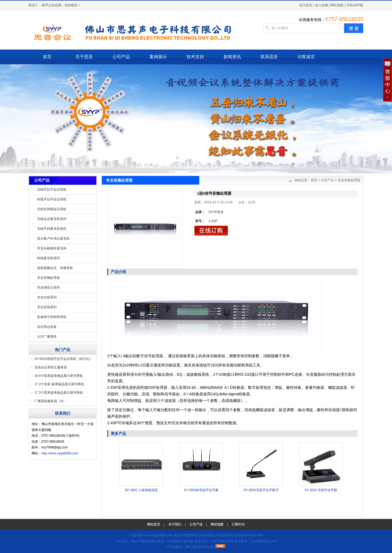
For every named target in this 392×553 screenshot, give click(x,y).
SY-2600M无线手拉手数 (201, 490)
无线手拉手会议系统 (52, 190)
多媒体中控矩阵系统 (52, 317)
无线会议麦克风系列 (52, 219)
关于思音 (84, 57)
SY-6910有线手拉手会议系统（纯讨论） (63, 359)
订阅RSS (238, 524)
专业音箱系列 (47, 307)
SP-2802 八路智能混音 (141, 490)
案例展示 (158, 57)
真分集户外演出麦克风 (53, 239)
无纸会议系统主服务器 (51, 367)
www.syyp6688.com (158, 535)
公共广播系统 (47, 337)
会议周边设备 (47, 327)
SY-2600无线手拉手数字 (261, 490)
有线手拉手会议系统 (52, 199)
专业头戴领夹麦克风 (52, 248)
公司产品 (121, 57)
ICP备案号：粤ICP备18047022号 (191, 547)
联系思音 (269, 57)
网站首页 (154, 524)
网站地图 (337, 5)
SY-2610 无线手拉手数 (321, 490)
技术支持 (195, 57)
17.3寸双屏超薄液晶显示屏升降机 (59, 393)
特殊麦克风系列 (48, 258)
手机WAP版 (355, 5)
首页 (47, 57)
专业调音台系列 (48, 288)
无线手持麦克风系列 (52, 229)
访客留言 (306, 57)
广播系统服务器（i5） (50, 401)
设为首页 (306, 5)
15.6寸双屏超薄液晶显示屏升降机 (59, 376)
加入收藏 (321, 5)
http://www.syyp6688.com (60, 453)
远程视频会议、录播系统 (55, 268)
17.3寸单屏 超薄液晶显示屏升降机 (59, 384)
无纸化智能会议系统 (52, 209)
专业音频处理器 (48, 278)
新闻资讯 (232, 57)
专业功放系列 (47, 297)
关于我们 (175, 524)
